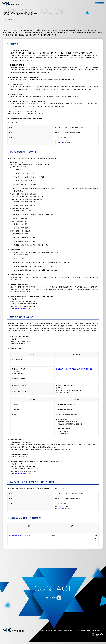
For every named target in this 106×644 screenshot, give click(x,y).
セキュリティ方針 (51, 631)
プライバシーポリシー (39, 631)
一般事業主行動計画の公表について (68, 631)
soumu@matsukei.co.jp (67, 142)
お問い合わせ (50, 598)
